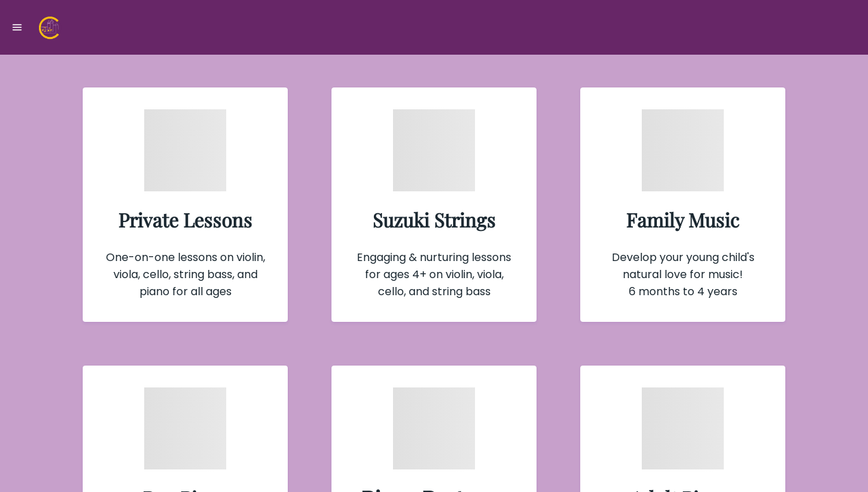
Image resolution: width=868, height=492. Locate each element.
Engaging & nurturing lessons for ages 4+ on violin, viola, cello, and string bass (434, 274)
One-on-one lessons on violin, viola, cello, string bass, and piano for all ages (186, 274)
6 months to (663, 291)
